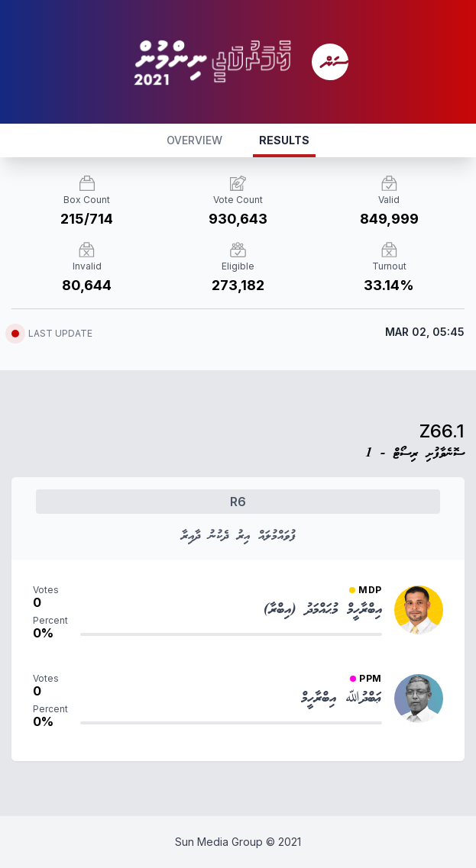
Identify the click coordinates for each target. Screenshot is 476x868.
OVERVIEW (194, 140)
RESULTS (284, 140)
